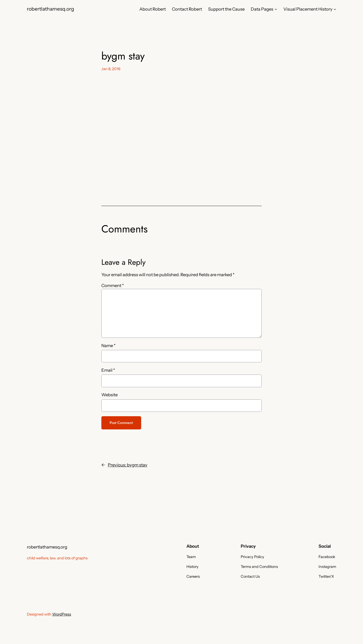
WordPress (62, 614)
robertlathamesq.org (51, 9)
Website (109, 395)
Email (108, 370)
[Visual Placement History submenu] (335, 9)
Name (108, 346)
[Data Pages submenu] (276, 9)
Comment (113, 286)
